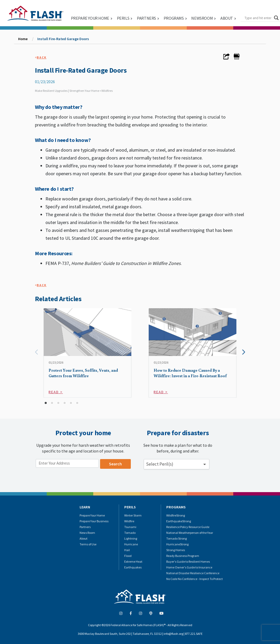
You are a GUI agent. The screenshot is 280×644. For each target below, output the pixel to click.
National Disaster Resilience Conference (193, 573)
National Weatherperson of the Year (190, 533)
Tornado (130, 533)
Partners (85, 527)
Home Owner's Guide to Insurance (189, 567)
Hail (127, 550)
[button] (46, 403)
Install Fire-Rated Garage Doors (63, 39)
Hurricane (131, 544)
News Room (87, 533)
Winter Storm (133, 515)
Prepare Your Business (94, 521)
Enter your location (54, 456)
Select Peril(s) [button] (160, 464)
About (84, 538)
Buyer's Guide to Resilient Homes (188, 561)
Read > (56, 392)
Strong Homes (176, 550)
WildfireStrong (176, 515)
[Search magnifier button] (276, 18)
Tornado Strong (177, 538)
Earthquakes (133, 567)
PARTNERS (146, 18)
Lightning (131, 538)
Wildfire (129, 521)
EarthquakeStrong (179, 521)
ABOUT (227, 18)
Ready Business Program (183, 556)
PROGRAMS (174, 18)
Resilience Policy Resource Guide (188, 527)
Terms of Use (88, 544)
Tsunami (130, 527)
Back (42, 57)
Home (23, 39)
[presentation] (36, 352)
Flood (128, 556)
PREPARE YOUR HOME (90, 18)
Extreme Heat (133, 561)
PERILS (123, 18)
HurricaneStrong (177, 544)
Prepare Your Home (92, 515)
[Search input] (258, 18)
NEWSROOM (202, 18)
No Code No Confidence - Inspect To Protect (195, 579)
